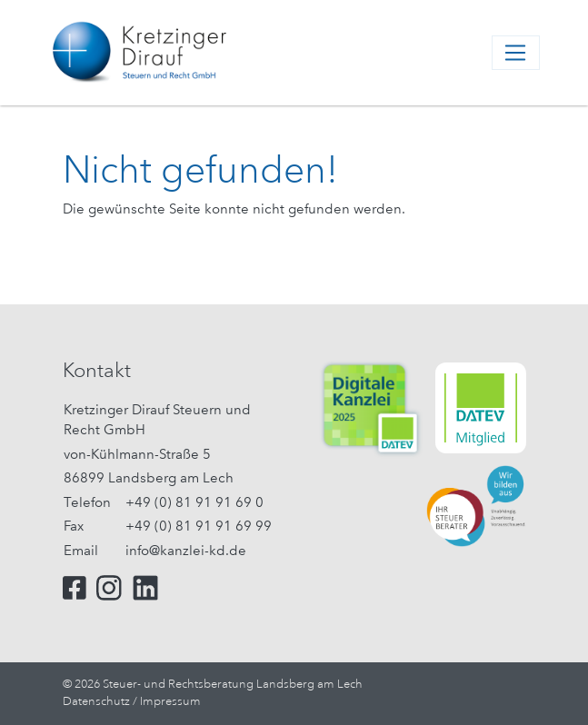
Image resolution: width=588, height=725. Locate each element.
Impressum (170, 701)
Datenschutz (96, 701)
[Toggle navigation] (516, 53)
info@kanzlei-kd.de (186, 551)
